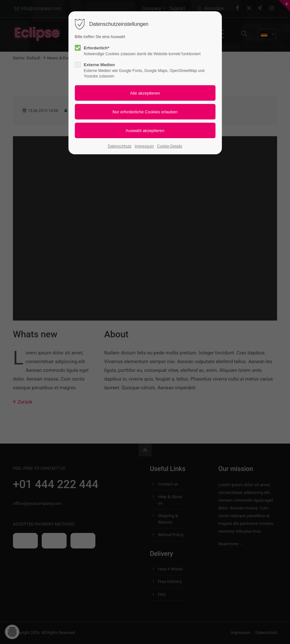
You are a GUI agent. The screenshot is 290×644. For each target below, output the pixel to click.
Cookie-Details (169, 146)
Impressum (144, 146)
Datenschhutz (119, 146)
